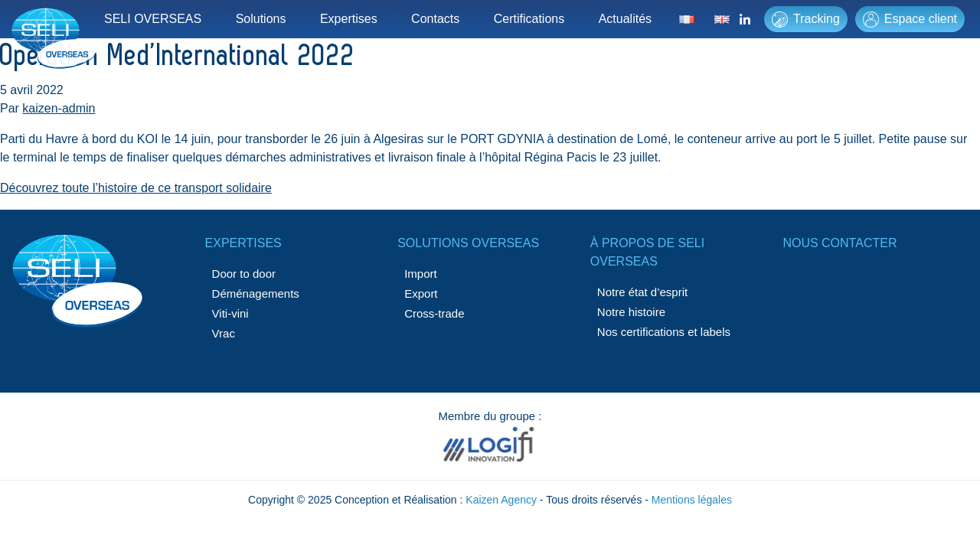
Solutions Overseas (468, 243)
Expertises (349, 19)
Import (421, 274)
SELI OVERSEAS (153, 19)
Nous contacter (840, 243)
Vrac (224, 333)
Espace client (910, 20)
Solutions (261, 19)
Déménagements (256, 293)
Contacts (435, 19)
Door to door (244, 274)
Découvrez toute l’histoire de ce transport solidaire (136, 188)
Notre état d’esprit (642, 292)
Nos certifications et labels (664, 332)
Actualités (625, 19)
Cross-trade (434, 313)
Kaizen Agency (501, 500)
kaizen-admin (59, 108)
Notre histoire (631, 312)
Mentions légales (692, 500)
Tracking (806, 20)
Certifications (529, 19)
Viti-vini (230, 313)
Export (421, 293)
